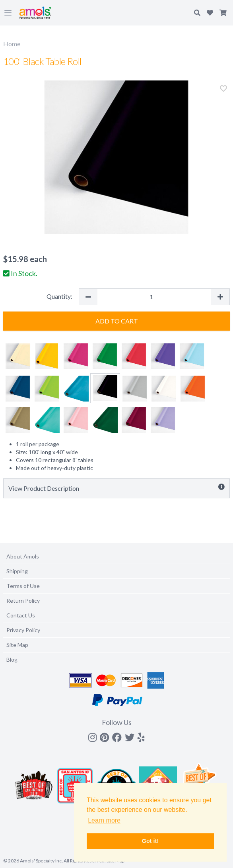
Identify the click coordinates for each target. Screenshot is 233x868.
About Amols (23, 556)
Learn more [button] (104, 820)
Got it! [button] (150, 841)
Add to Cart (117, 321)
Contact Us (21, 615)
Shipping (17, 571)
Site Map (17, 645)
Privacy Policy (23, 630)
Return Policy (23, 601)
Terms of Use (23, 586)
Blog (12, 659)
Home (12, 44)
